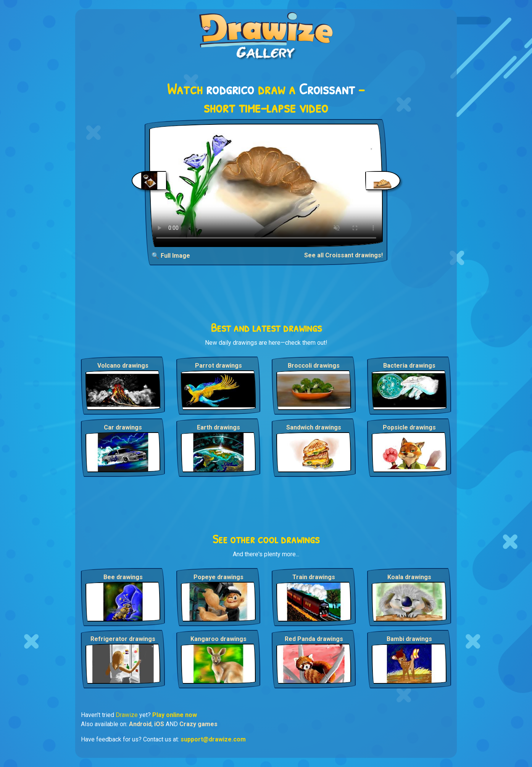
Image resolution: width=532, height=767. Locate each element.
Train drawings (314, 577)
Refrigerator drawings (123, 639)
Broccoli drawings (314, 366)
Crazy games (198, 724)
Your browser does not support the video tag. (266, 185)
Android (140, 724)
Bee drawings (123, 577)
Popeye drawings (218, 577)
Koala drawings (409, 577)
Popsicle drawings (409, 427)
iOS (159, 724)
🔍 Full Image (171, 256)
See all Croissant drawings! (343, 255)
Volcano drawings (123, 366)
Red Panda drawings (314, 639)
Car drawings (123, 427)
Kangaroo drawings (218, 639)
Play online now (175, 715)
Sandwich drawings (314, 427)
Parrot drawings (218, 366)
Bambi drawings (409, 639)
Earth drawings (218, 427)
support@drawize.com (213, 739)
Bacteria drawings (409, 366)
